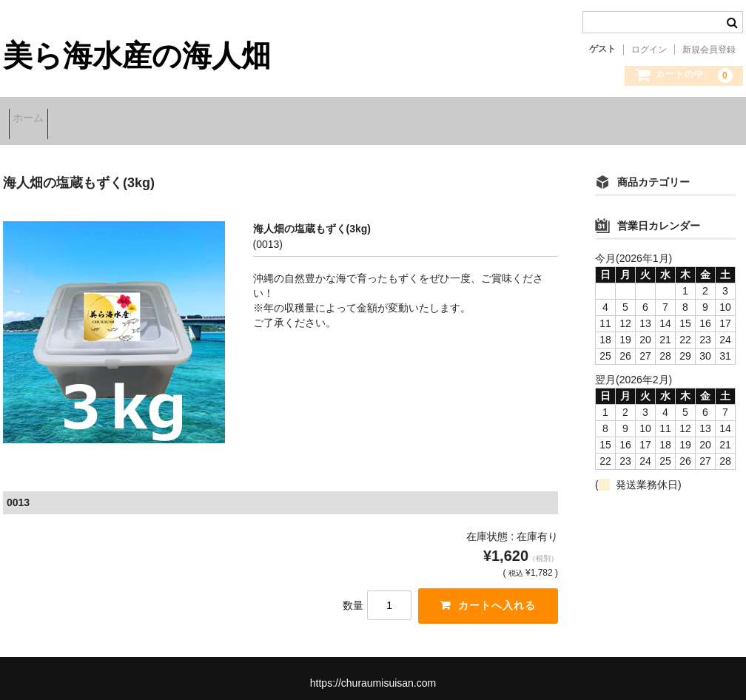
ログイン (649, 50)
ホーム (34, 120)
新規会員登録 (709, 50)
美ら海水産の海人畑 (137, 55)
